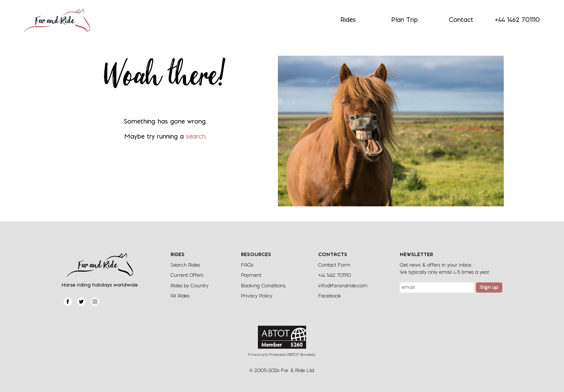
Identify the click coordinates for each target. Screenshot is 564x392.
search (196, 137)
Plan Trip (405, 20)
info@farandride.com (343, 286)
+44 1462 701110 (517, 20)
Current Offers (187, 275)
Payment (251, 275)
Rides (348, 20)
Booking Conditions (263, 286)
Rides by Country (190, 286)
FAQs (247, 265)
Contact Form (334, 265)
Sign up (489, 288)
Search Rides (185, 265)
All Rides (180, 296)
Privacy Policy (257, 296)
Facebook (330, 296)
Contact (461, 20)
